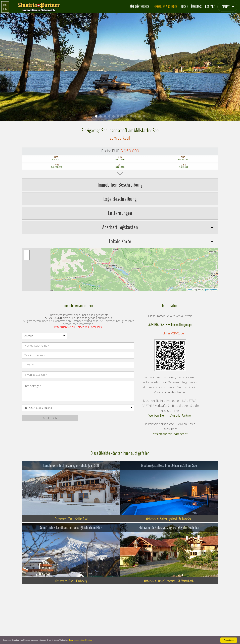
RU (5, 5)
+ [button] (27, 252)
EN (5, 9)
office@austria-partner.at (170, 434)
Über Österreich (140, 6)
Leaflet (190, 290)
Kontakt (210, 6)
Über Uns (196, 6)
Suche (184, 6)
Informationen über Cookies (81, 640)
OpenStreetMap (210, 290)
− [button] (27, 257)
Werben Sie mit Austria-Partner (170, 416)
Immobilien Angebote (165, 6)
